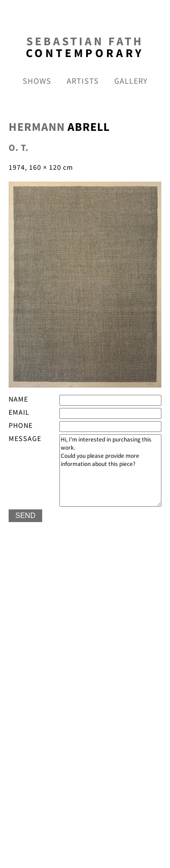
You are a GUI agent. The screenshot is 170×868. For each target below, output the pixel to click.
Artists (83, 81)
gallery (131, 81)
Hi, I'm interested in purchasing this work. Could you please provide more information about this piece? (110, 470)
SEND (25, 516)
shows (37, 81)
